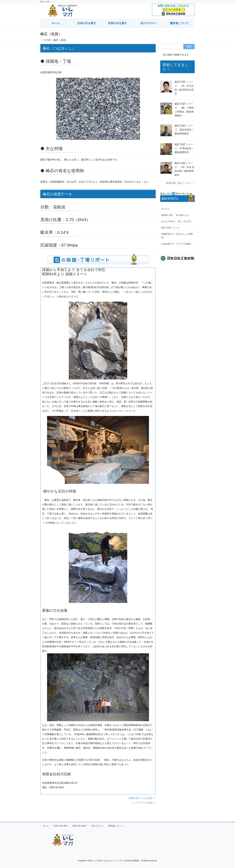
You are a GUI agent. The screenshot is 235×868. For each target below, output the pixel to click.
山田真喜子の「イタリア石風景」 (177, 244)
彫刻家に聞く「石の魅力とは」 (176, 215)
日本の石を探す (61, 826)
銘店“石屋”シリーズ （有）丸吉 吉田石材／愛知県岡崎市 (184, 169)
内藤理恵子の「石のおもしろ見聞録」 (177, 236)
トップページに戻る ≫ (143, 803)
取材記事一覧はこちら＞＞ (180, 183)
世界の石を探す (80, 826)
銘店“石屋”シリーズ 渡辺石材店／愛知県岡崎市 (184, 130)
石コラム (165, 209)
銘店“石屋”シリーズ (170, 228)
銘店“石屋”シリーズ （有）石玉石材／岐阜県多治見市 (184, 88)
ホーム (46, 826)
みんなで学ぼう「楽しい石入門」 (177, 221)
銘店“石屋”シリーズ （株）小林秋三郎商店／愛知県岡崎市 (184, 110)
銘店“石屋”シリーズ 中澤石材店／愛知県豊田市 (184, 148)
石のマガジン (98, 826)
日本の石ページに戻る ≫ (142, 798)
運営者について (116, 826)
